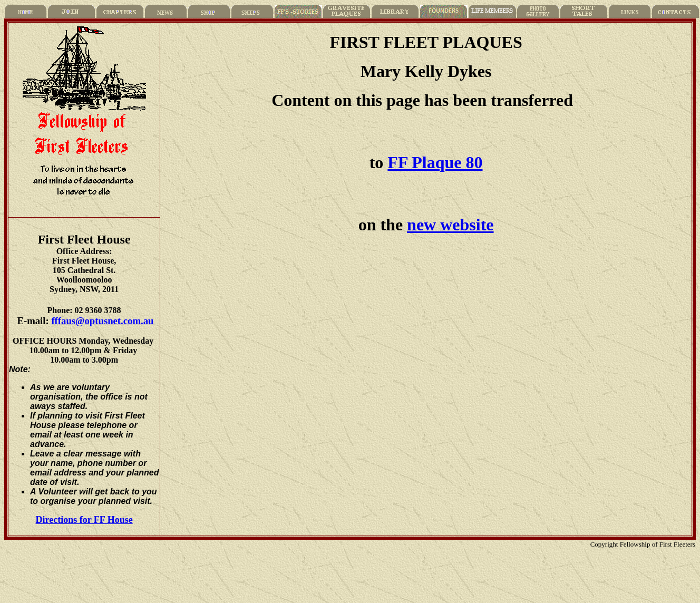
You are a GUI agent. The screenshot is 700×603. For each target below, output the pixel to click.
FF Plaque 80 (435, 162)
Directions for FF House (84, 520)
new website (450, 225)
